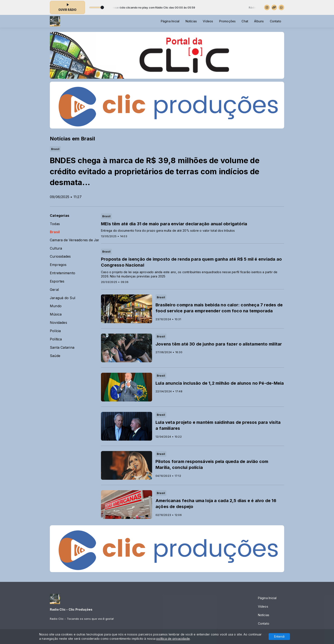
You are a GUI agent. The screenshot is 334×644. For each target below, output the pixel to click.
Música (56, 314)
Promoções (227, 21)
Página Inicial (170, 21)
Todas (55, 224)
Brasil (55, 232)
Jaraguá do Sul (63, 298)
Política (56, 339)
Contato (276, 21)
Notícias (191, 21)
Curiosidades (60, 256)
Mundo (56, 306)
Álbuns (259, 21)
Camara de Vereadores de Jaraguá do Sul (74, 240)
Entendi (279, 636)
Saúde (55, 356)
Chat (245, 21)
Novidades (58, 323)
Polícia (55, 331)
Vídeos (208, 21)
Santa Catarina (62, 348)
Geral (54, 290)
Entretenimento (63, 273)
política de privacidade (173, 639)
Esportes (57, 281)
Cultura (56, 248)
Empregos (58, 265)
